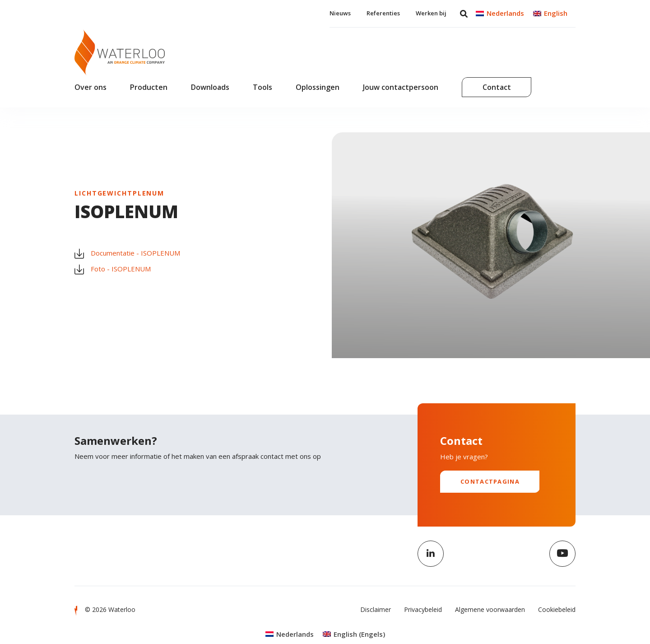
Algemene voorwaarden (490, 609)
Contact (497, 87)
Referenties (383, 13)
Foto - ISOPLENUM (113, 269)
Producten (149, 87)
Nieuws (340, 13)
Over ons (91, 87)
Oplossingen (318, 87)
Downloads (210, 87)
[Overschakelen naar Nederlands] (500, 13)
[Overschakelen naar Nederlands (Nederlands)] (290, 634)
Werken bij (431, 13)
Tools (262, 87)
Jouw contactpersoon (401, 87)
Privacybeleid (423, 609)
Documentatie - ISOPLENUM (127, 253)
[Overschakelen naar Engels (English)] (354, 634)
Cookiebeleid (557, 609)
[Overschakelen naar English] (550, 13)
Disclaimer (376, 609)
